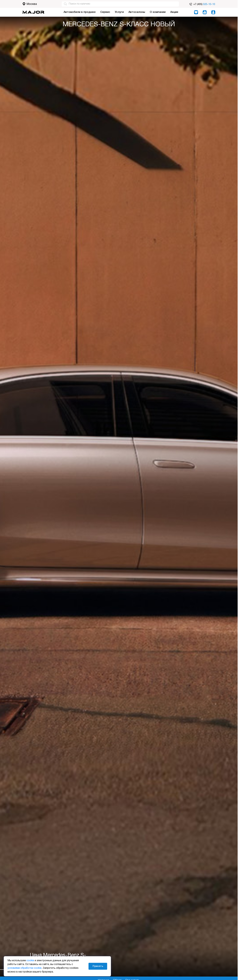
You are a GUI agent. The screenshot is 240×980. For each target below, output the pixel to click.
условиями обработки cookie (25, 968)
